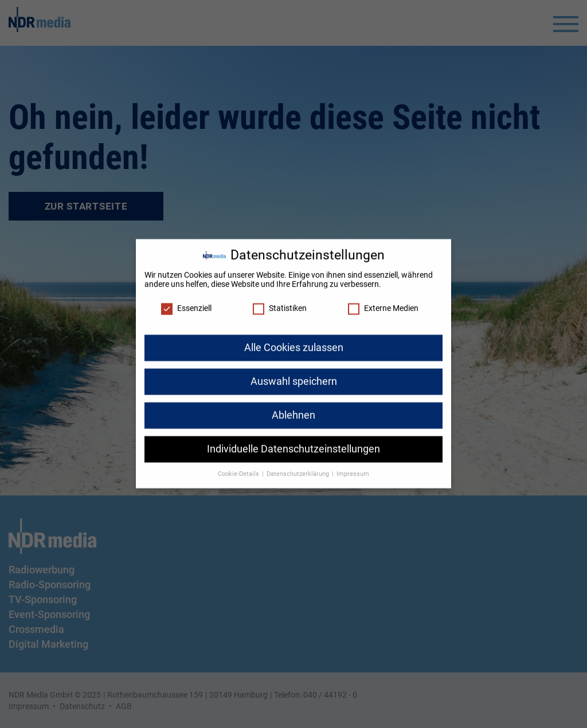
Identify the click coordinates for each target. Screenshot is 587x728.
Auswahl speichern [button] (294, 375)
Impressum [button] (353, 468)
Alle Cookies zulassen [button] (294, 341)
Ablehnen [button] (293, 409)
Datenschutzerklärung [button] (299, 468)
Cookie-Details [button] (239, 468)
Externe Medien (383, 302)
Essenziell (186, 302)
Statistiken (280, 302)
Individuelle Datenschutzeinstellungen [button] (293, 443)
